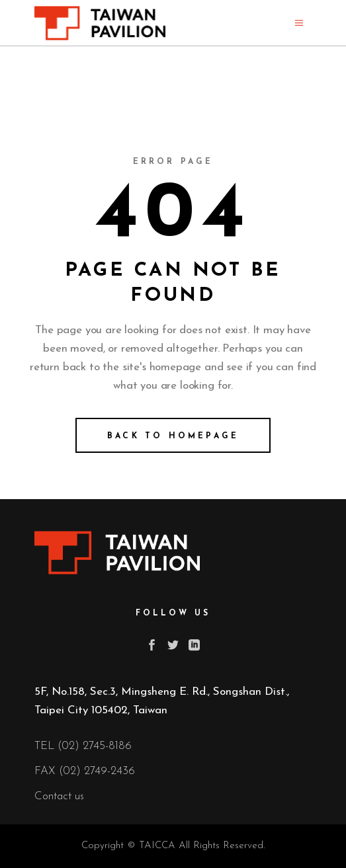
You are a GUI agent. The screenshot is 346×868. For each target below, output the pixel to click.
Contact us (59, 796)
